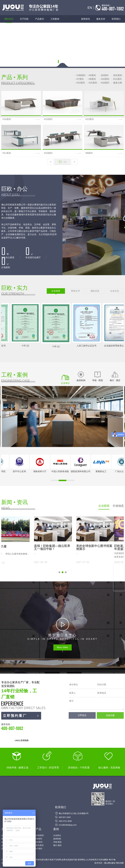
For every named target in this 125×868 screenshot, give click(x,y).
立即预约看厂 (21, 716)
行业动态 (118, 506)
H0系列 (92, 75)
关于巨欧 (24, 19)
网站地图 (120, 863)
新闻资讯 (86, 19)
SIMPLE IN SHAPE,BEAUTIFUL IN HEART (63, 637)
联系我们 (116, 19)
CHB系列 (81, 75)
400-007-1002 (65, 817)
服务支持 (101, 19)
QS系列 (105, 75)
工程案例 (55, 19)
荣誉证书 (75, 291)
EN (90, 8)
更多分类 (118, 83)
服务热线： (21, 727)
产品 (39, 829)
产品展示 (41, 19)
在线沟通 (110, 715)
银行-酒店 (57, 845)
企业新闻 (104, 506)
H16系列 (105, 83)
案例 (56, 829)
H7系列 (80, 79)
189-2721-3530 (65, 821)
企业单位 (57, 835)
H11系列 (117, 79)
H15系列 (93, 83)
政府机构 (57, 839)
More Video (63, 647)
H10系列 (105, 79)
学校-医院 (57, 842)
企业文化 (115, 291)
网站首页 (9, 19)
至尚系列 (118, 75)
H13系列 (81, 83)
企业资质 (56, 291)
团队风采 (95, 291)
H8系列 (92, 79)
